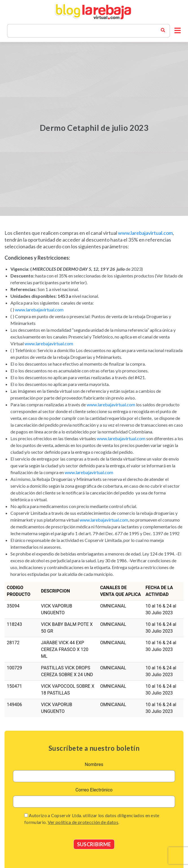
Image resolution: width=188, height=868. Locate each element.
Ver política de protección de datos (83, 822)
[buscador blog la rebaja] (163, 31)
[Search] (86, 31)
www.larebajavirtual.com (145, 233)
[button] (178, 31)
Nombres (94, 764)
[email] (94, 802)
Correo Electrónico (94, 790)
